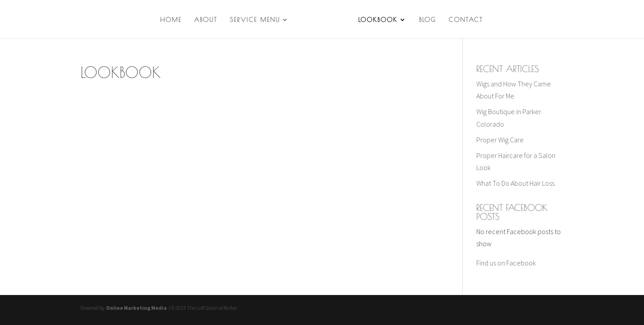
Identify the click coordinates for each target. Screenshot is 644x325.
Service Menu (255, 20)
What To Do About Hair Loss (515, 183)
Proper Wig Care (500, 140)
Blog (428, 20)
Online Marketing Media (136, 308)
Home (171, 20)
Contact (466, 20)
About (206, 20)
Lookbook (378, 20)
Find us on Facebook (506, 263)
